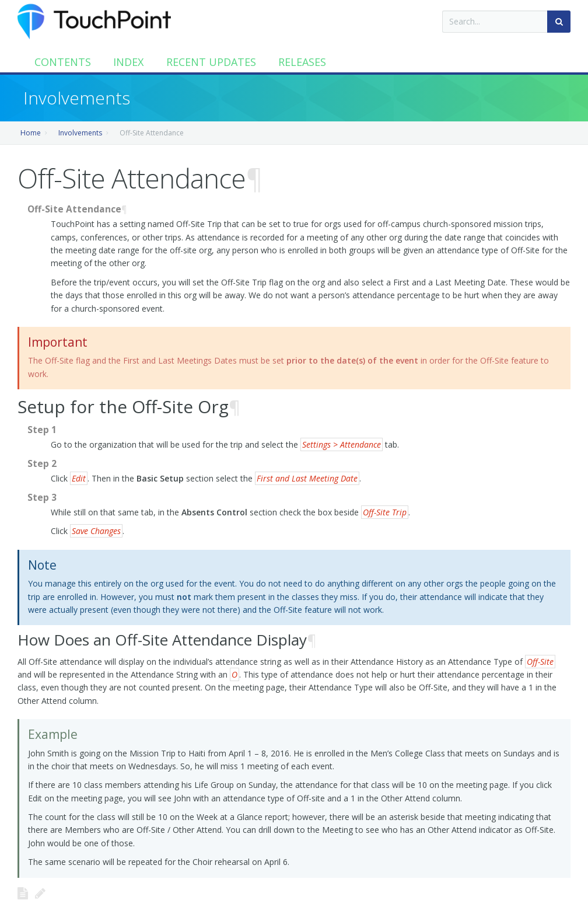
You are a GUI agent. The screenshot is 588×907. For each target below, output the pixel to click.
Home (31, 133)
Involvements (80, 133)
